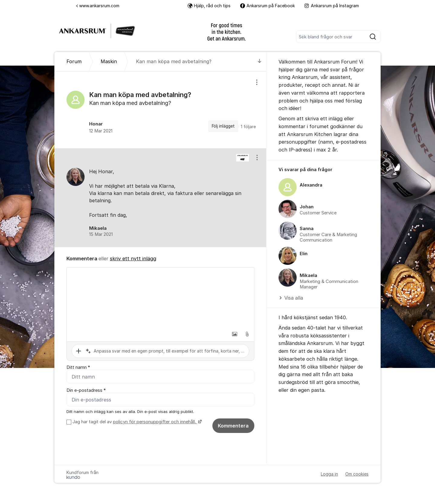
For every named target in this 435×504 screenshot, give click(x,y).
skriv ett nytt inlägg (133, 259)
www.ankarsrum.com (98, 6)
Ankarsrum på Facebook (267, 6)
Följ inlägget (223, 126)
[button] (234, 334)
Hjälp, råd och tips (209, 6)
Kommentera (233, 426)
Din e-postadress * (86, 390)
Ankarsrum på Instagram (332, 6)
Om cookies (357, 474)
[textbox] (160, 298)
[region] (160, 110)
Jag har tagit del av (136, 422)
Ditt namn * (78, 367)
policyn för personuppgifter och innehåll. (155, 422)
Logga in (329, 474)
